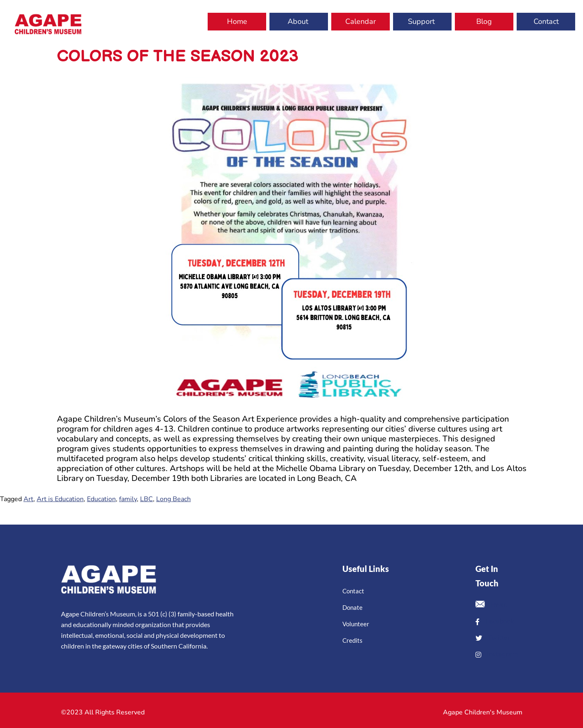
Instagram (497, 654)
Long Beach (173, 499)
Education (101, 499)
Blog (484, 21)
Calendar (361, 21)
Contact (546, 21)
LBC (146, 499)
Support (421, 21)
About (298, 21)
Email (491, 605)
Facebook (495, 621)
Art (28, 499)
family (128, 499)
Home (237, 21)
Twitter (493, 638)
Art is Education (60, 499)
